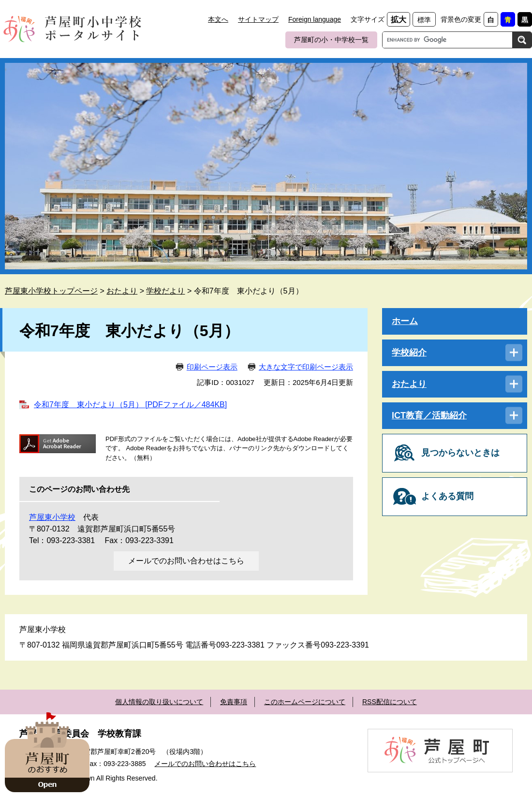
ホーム (405, 321)
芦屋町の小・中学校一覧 (331, 40)
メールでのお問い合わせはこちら (186, 561)
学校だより (165, 291)
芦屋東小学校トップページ (51, 291)
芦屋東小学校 (52, 517)
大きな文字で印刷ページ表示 (306, 367)
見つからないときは (460, 453)
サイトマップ (258, 19)
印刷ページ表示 (212, 367)
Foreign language (315, 19)
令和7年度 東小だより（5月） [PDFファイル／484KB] (130, 405)
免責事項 (234, 702)
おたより (122, 291)
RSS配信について (390, 702)
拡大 (399, 20)
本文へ (218, 19)
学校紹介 (409, 353)
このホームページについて (305, 702)
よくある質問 (447, 496)
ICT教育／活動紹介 (429, 415)
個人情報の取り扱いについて (159, 702)
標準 (424, 20)
